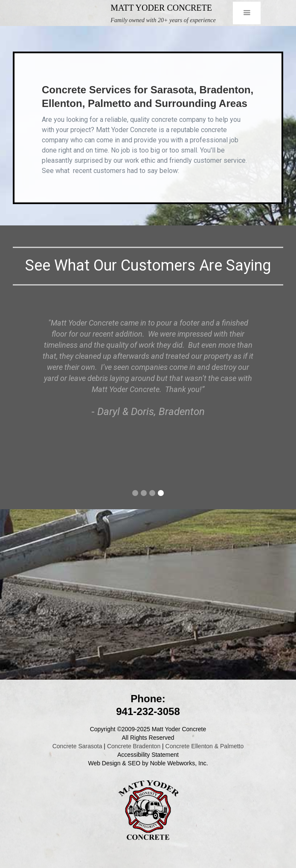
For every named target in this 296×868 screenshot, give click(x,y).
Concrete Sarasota (77, 746)
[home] (66, 13)
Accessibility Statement (148, 755)
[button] (247, 13)
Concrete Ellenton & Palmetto (205, 746)
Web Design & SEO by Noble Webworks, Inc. (148, 763)
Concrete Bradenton (134, 746)
